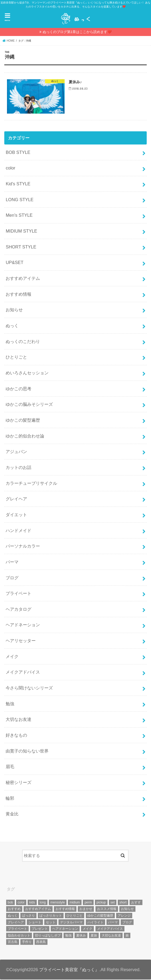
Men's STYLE (19, 216)
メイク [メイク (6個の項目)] (87, 929)
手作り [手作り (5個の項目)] (27, 942)
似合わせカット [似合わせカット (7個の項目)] (19, 936)
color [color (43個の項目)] (21, 903)
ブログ (12, 578)
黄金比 (12, 814)
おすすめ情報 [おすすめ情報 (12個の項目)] (65, 909)
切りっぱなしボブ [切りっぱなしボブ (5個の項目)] (48, 936)
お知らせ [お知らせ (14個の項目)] (127, 909)
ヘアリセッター (21, 641)
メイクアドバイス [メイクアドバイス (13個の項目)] (110, 929)
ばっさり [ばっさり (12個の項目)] (28, 916)
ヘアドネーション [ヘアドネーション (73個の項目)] (65, 929)
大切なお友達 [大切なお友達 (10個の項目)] (111, 936)
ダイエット (16, 515)
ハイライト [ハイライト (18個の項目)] (95, 923)
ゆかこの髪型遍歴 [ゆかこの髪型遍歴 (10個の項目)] (100, 916)
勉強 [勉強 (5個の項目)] (68, 936)
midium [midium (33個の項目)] (75, 903)
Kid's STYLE (18, 184)
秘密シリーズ (19, 783)
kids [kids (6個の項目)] (32, 903)
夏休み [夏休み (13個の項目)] (81, 936)
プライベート (19, 594)
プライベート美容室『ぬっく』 (69, 970)
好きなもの (16, 736)
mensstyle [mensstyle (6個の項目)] (58, 903)
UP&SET (14, 263)
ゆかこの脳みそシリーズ (29, 405)
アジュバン (16, 452)
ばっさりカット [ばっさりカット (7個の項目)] (51, 916)
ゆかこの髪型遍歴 (23, 421)
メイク (12, 657)
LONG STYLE (19, 200)
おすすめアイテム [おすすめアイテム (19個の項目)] (38, 909)
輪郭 (10, 798)
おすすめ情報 (19, 294)
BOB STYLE (18, 153)
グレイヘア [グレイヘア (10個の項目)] (16, 923)
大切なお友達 (19, 720)
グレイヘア (16, 499)
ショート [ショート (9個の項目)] (35, 923)
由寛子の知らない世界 (27, 751)
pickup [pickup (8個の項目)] (101, 903)
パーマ (12, 562)
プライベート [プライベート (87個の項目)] (17, 929)
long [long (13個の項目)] (43, 903)
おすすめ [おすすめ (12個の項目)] (14, 909)
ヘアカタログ (19, 610)
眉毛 (10, 767)
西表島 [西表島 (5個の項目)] (41, 942)
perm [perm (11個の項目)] (88, 903)
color (10, 168)
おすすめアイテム (23, 279)
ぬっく (12, 326)
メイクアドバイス (23, 672)
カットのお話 (19, 468)
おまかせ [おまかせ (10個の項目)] (86, 909)
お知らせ (14, 310)
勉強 (10, 704)
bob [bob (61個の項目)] (10, 903)
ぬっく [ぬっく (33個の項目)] (13, 916)
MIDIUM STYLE (21, 232)
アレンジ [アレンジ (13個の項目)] (124, 916)
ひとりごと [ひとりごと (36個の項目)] (75, 916)
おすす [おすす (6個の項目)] (136, 903)
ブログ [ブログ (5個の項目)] (127, 923)
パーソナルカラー (23, 547)
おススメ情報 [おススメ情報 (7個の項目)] (107, 909)
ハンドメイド (19, 531)
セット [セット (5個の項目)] (51, 923)
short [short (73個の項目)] (123, 903)
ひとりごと (16, 357)
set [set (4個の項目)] (113, 903)
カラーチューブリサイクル (31, 483)
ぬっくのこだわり (23, 342)
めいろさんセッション (27, 373)
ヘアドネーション (23, 625)
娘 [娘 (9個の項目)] (127, 936)
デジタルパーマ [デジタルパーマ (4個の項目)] (71, 923)
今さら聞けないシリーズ (29, 688)
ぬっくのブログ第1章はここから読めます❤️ (77, 32)
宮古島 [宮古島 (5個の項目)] (13, 942)
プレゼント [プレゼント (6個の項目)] (40, 929)
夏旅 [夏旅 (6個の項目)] (94, 936)
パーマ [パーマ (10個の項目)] (113, 923)
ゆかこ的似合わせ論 (25, 436)
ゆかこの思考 (19, 389)
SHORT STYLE (21, 247)
